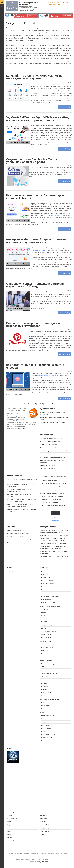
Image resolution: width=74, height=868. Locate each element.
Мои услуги (66, 3)
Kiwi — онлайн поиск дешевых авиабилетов (53, 457)
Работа (60, 5)
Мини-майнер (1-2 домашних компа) (51, 499)
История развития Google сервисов (50, 445)
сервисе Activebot (54, 215)
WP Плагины (45, 616)
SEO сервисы (45, 667)
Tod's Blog (12, 6)
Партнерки (44, 574)
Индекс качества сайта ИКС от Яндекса (51, 448)
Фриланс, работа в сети (48, 602)
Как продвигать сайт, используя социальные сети (54, 557)
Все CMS (44, 622)
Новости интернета (47, 738)
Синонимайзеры (46, 696)
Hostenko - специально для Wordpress (18, 533)
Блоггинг (44, 703)
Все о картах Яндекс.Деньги (48, 465)
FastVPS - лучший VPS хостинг (16, 530)
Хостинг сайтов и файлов (49, 631)
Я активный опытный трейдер (50, 490)
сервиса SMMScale (38, 142)
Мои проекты (45, 725)
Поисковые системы (47, 654)
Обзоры (44, 722)
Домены (44, 628)
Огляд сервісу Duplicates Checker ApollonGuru (53, 544)
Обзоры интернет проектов (49, 673)
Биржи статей (45, 590)
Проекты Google (46, 670)
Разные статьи (46, 741)
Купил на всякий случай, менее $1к (51, 487)
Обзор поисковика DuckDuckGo (49, 468)
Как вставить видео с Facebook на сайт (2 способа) (35, 366)
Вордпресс (41, 392)
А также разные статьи (55, 560)
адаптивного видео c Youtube (48, 376)
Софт (41, 680)
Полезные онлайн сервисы (49, 664)
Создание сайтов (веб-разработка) (50, 606)
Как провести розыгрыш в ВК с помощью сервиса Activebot (35, 197)
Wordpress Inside (12, 540)
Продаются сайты (12, 825)
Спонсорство (11, 841)
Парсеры (44, 689)
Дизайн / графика (46, 634)
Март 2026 (43, 819)
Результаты (55, 518)
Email (19, 428)
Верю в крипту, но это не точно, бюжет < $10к (54, 484)
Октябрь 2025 (44, 834)
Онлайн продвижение (46, 641)
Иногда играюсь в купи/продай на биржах (53, 493)
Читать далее (64, 107)
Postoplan (30, 269)
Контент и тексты (46, 638)
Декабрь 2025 (44, 828)
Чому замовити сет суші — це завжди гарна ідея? (54, 535)
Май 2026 (43, 815)
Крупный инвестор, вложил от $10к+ (51, 481)
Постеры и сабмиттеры (48, 693)
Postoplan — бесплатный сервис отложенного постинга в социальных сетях (38, 241)
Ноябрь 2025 (44, 831)
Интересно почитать (47, 728)
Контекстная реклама (48, 580)
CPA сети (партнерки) (48, 584)
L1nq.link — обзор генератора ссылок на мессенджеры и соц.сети (34, 77)
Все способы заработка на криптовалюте (52, 454)
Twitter (24, 428)
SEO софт (44, 683)
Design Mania (11, 543)
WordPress (44, 609)
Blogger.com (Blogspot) (48, 625)
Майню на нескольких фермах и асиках (52, 496)
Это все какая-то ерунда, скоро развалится (53, 506)
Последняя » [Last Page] (56, 404)
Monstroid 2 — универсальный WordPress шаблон (54, 451)
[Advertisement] (23, 446)
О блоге (44, 3)
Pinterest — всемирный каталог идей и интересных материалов (33, 324)
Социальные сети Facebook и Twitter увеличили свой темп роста (32, 161)
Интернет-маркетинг (47, 647)
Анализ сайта (45, 686)
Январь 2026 (44, 825)
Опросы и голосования (48, 719)
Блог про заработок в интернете (28, 3)
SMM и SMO (45, 651)
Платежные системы (47, 599)
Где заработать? (52, 3)
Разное (42, 713)
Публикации (11, 837)
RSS (15, 428)
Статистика (45, 657)
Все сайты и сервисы (46, 661)
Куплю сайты (53, 5)
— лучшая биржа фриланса (52, 422)
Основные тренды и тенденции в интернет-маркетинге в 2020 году (37, 285)
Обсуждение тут (55, 520)
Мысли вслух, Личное (48, 716)
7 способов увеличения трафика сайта (51, 438)
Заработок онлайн (45, 571)
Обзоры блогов (46, 706)
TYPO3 (43, 619)
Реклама (60, 3)
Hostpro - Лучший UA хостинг (16, 537)
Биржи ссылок (45, 587)
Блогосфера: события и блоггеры (50, 699)
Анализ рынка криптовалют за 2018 (50, 441)
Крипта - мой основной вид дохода (51, 503)
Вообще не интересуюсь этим (50, 509)
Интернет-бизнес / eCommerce (50, 596)
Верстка (44, 612)
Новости (44, 731)
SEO (43, 644)
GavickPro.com (40, 863)
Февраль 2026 (44, 822)
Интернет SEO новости (48, 735)
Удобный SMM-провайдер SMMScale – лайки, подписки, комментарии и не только (38, 119)
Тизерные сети (46, 593)
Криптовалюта (45, 577)
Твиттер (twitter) (46, 676)
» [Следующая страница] (50, 404)
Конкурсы (44, 709)
